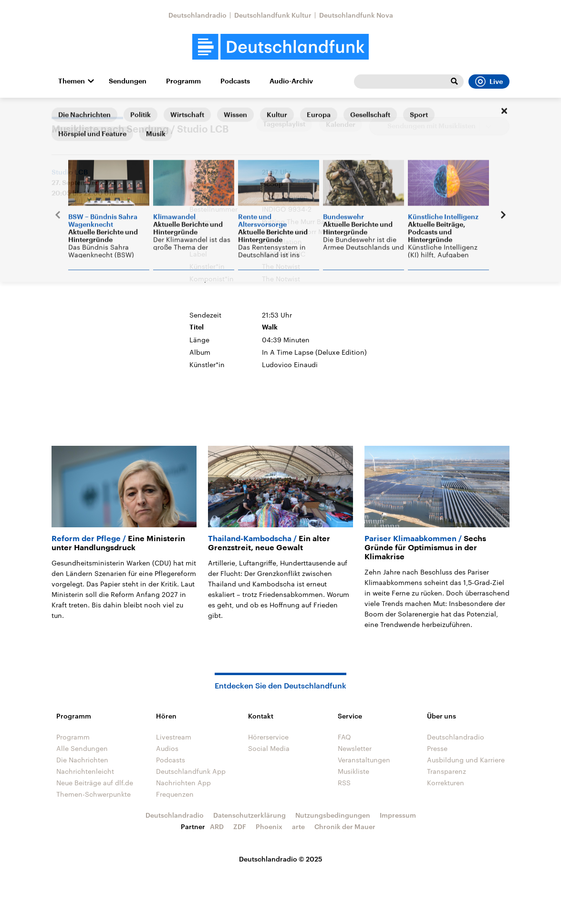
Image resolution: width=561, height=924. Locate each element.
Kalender (341, 124)
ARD (217, 826)
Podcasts (235, 81)
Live (489, 82)
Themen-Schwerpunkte (93, 794)
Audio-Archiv (291, 81)
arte (298, 826)
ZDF (240, 826)
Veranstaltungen (364, 760)
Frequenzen (175, 794)
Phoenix (269, 826)
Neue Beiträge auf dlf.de (95, 783)
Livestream (174, 737)
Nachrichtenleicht (85, 771)
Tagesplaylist (284, 124)
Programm (183, 81)
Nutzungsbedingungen (333, 815)
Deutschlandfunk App (191, 771)
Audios (167, 748)
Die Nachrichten (82, 760)
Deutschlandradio (197, 15)
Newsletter (355, 748)
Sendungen (128, 81)
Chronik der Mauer (345, 826)
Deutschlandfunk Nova (356, 15)
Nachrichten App (183, 783)
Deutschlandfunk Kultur (273, 15)
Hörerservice (268, 737)
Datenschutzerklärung (249, 815)
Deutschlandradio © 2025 (281, 859)
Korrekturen (446, 783)
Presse (437, 748)
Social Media (269, 748)
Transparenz (447, 771)
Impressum (398, 815)
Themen (72, 81)
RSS (344, 783)
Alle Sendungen (82, 748)
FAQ (344, 737)
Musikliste (353, 771)
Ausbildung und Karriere (466, 760)
